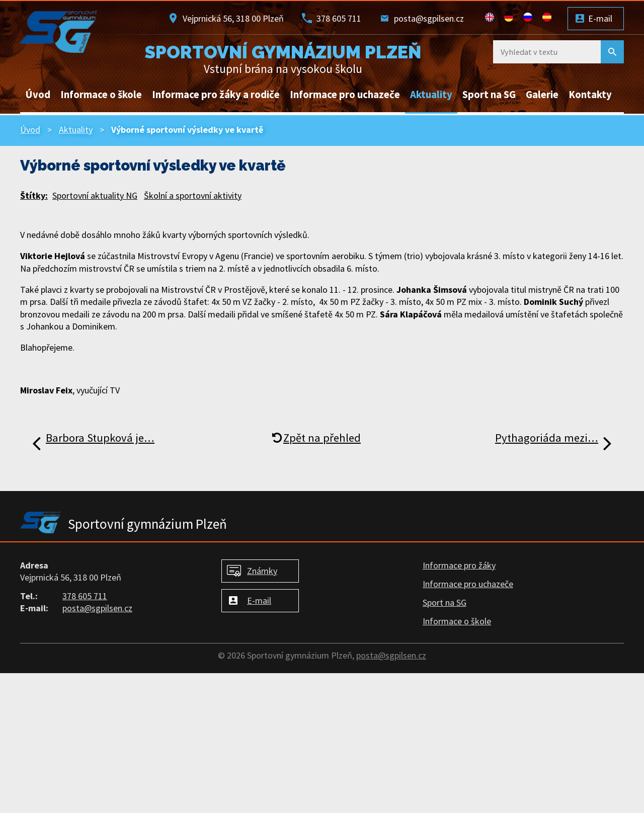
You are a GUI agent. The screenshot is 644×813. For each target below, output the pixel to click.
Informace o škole (101, 95)
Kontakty (590, 95)
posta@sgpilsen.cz (429, 18)
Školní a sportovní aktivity (193, 195)
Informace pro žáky (459, 565)
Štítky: (34, 195)
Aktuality (431, 95)
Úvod (38, 95)
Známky (262, 571)
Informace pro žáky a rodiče (216, 95)
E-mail (600, 18)
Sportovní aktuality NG (95, 195)
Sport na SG (489, 95)
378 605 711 (339, 18)
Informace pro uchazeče (345, 95)
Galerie (542, 95)
